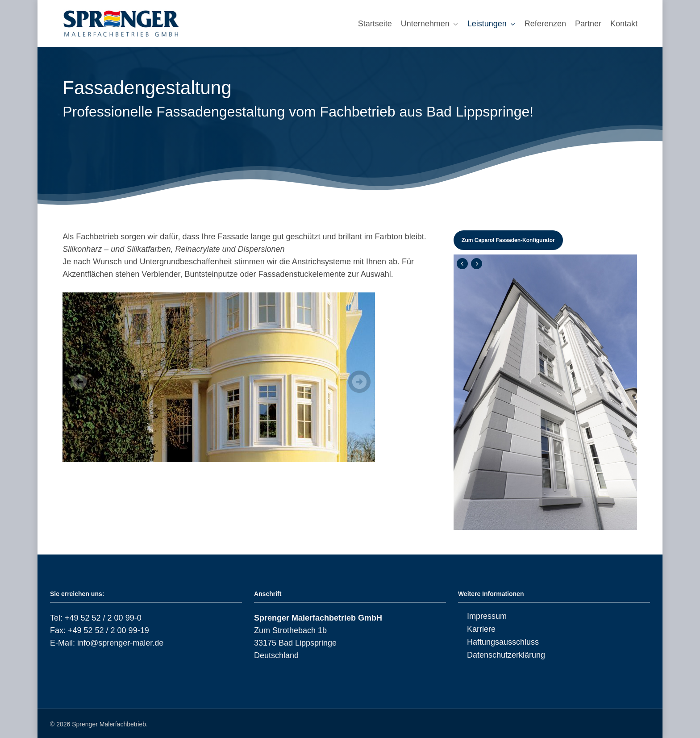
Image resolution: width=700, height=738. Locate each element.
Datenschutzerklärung (506, 655)
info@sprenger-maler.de (120, 643)
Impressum (487, 616)
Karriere (481, 629)
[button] (508, 240)
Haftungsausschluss (503, 642)
